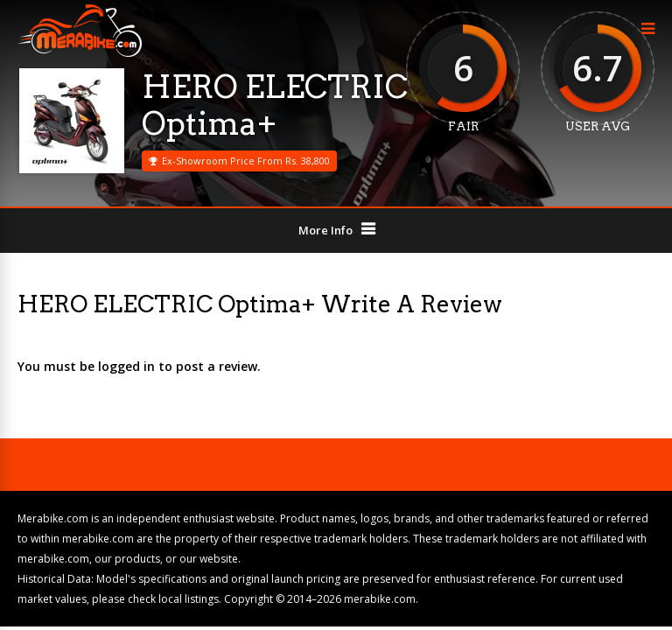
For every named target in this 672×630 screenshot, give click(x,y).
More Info (325, 230)
